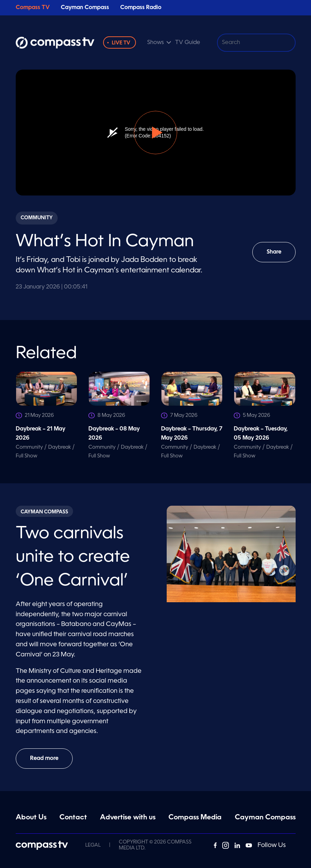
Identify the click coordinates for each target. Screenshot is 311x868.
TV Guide (188, 43)
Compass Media (195, 818)
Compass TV (33, 8)
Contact (73, 818)
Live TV (121, 43)
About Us (31, 818)
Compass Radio (141, 8)
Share (279, 256)
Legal (93, 845)
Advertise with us (128, 818)
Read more (44, 759)
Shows (155, 43)
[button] (155, 133)
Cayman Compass (85, 8)
